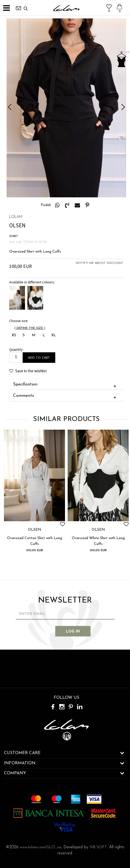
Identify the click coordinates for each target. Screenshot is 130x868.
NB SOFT (98, 847)
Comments (66, 396)
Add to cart (39, 358)
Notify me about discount (100, 263)
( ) (30, 328)
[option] (66, 108)
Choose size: (19, 321)
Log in (73, 632)
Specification (66, 385)
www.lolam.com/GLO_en (41, 847)
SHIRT (14, 236)
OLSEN (35, 530)
